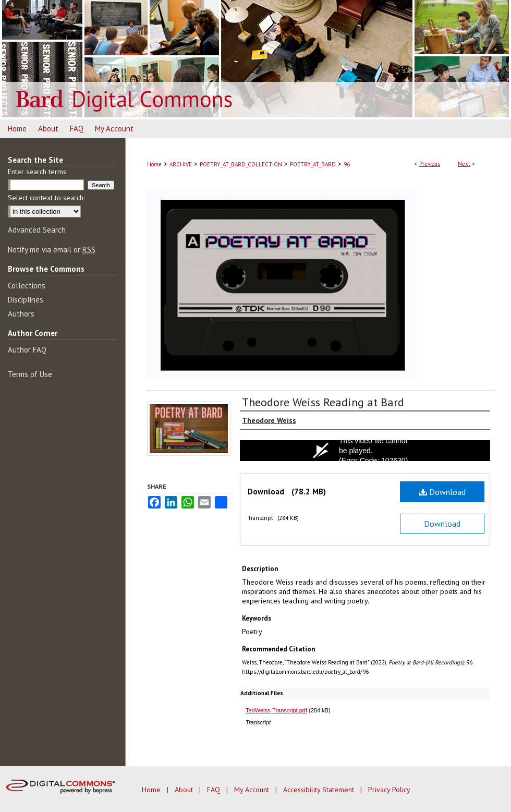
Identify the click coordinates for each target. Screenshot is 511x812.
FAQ (215, 790)
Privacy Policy (389, 790)
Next (464, 164)
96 (347, 164)
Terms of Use (30, 374)
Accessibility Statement (320, 790)
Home (154, 164)
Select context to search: (46, 198)
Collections (27, 286)
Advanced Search (37, 230)
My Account (253, 790)
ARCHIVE (181, 164)
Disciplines (26, 300)
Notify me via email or (52, 250)
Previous (430, 164)
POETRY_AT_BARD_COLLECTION (241, 164)
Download (442, 492)
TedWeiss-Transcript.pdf (276, 710)
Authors (21, 314)
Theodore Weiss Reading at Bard (323, 402)
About (185, 790)
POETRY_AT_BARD (313, 164)
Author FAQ (27, 350)
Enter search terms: (38, 172)
